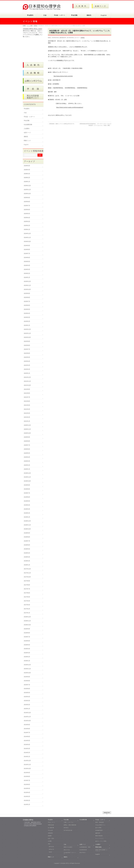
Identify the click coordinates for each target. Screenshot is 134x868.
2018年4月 (27, 553)
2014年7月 (27, 733)
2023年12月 (27, 281)
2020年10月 (27, 433)
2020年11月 (27, 429)
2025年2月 (27, 225)
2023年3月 (27, 317)
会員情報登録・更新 (85, 847)
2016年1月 (27, 661)
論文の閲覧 (98, 828)
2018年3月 (27, 557)
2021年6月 (27, 401)
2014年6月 (27, 737)
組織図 (50, 836)
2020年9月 (27, 437)
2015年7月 (27, 685)
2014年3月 (27, 749)
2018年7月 (27, 541)
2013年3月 (27, 796)
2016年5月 (27, 645)
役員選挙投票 (83, 850)
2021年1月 (27, 421)
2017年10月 (27, 577)
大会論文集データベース (70, 853)
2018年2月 (27, 561)
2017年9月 (27, 581)
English (26, 145)
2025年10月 (27, 194)
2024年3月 (27, 269)
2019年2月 (27, 513)
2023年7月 (27, 301)
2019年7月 (27, 493)
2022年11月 (27, 333)
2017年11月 (27, 573)
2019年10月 (27, 481)
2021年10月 (27, 385)
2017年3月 (27, 605)
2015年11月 (27, 669)
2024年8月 (27, 249)
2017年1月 (27, 613)
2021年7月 (27, 397)
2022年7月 (27, 349)
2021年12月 (27, 377)
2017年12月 (27, 569)
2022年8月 (27, 345)
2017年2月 (27, 609)
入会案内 (27, 129)
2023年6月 (27, 305)
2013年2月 (27, 800)
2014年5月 (27, 741)
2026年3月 (27, 174)
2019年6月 (27, 497)
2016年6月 (27, 641)
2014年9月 (27, 725)
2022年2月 (27, 369)
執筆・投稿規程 (100, 822)
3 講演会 (83, 38)
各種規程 (50, 833)
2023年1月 (27, 325)
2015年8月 (27, 681)
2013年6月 (27, 784)
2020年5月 (27, 453)
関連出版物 (98, 847)
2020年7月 (27, 445)
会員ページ (27, 133)
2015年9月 (27, 677)
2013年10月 (27, 769)
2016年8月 (27, 633)
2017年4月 (27, 601)
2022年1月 (27, 373)
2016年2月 (27, 657)
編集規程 (98, 833)
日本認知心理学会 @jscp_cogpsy (33, 29)
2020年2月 (27, 465)
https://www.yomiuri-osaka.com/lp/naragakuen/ (70, 107)
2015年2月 (27, 705)
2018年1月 (27, 565)
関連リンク (27, 141)
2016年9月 (27, 629)
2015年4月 (27, 697)
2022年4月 (27, 361)
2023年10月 (27, 289)
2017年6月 (27, 593)
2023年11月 (27, 285)
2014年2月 (27, 753)
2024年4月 (27, 265)
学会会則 (50, 830)
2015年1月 (27, 709)
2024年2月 (27, 273)
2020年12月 (27, 425)
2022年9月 (27, 341)
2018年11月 (27, 525)
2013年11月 (27, 765)
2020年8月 (27, 441)
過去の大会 (67, 850)
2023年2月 (27, 321)
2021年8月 (27, 393)
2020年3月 (27, 461)
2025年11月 (27, 190)
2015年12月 (27, 665)
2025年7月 (27, 206)
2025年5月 (27, 214)
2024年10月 (27, 241)
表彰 (49, 844)
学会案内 (27, 109)
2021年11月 (27, 381)
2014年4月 (27, 745)
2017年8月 (27, 585)
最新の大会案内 (68, 847)
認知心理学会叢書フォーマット (101, 850)
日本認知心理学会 (65, 863)
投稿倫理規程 (99, 830)
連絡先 (26, 137)
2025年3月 (27, 221)
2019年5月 (27, 501)
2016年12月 (27, 617)
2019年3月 (27, 509)
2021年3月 (27, 413)
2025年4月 (27, 218)
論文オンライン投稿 (101, 841)
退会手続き (83, 852)
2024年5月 (27, 261)
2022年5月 (27, 357)
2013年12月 (27, 761)
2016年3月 (27, 653)
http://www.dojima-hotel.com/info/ (63, 76)
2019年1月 (27, 517)
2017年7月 (27, 589)
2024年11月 (27, 237)
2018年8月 (27, 537)
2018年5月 (27, 549)
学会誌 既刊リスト (100, 825)
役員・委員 (51, 838)
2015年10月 (27, 673)
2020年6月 (27, 449)
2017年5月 (27, 597)
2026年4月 (27, 170)
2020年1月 (27, 469)
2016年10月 (27, 625)
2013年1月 (27, 804)
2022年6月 (27, 353)
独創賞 (50, 852)
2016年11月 (27, 621)
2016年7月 (27, 637)
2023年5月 (27, 309)
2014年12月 (27, 713)
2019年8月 (27, 489)
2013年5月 (27, 788)
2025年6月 (27, 210)
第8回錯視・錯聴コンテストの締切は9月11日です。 (62, 124)
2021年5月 (27, 405)
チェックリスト (100, 838)
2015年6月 (27, 689)
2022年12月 (27, 329)
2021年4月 (27, 409)
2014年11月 (27, 717)
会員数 (50, 841)
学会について (52, 822)
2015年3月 (27, 701)
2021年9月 (27, 389)
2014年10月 (27, 721)
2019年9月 (27, 485)
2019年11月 (27, 477)
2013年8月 (27, 776)
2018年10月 (27, 529)
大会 (25, 113)
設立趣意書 (51, 828)
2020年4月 (27, 457)
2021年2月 (27, 417)
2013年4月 (27, 792)
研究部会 (66, 828)
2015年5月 (27, 693)
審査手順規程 (99, 836)
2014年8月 (27, 729)
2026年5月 (27, 166)
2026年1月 (27, 182)
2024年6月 (27, 257)
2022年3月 (27, 365)
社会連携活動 (28, 125)
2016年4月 (27, 649)
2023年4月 (27, 313)
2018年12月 (27, 521)
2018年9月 (27, 533)
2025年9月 (27, 198)
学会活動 (27, 121)
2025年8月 (27, 202)
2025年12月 (27, 186)
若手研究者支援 (68, 830)
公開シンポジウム (69, 822)
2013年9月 (27, 773)
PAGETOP (107, 813)
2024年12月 (27, 233)
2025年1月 (27, 229)
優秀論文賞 (51, 849)
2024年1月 (27, 277)
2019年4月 (27, 505)
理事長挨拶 (51, 825)
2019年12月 (27, 473)
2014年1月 (27, 757)
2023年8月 (27, 297)
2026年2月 (27, 178)
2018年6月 (27, 545)
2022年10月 (27, 337)
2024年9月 (27, 245)
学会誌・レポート (29, 117)
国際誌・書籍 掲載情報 (70, 825)
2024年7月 (27, 253)
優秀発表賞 (51, 847)
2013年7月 (27, 780)
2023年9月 (27, 293)
